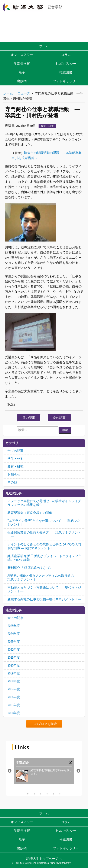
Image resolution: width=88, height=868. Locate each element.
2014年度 (14, 713)
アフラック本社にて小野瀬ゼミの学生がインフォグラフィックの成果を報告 (44, 503)
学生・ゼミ (15, 459)
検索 (65, 430)
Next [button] (78, 771)
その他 (12, 482)
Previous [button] (10, 771)
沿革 (22, 72)
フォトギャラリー (66, 81)
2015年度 (14, 705)
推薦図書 (66, 72)
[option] (44, 771)
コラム (66, 55)
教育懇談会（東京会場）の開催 (30, 513)
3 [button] (41, 794)
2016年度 (14, 697)
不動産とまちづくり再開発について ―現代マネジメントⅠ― (44, 589)
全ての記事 (15, 451)
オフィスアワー (22, 55)
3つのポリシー (66, 63)
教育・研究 (47, 126)
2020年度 (14, 665)
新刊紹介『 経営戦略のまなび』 (30, 568)
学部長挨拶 (22, 63)
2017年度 (14, 689)
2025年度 (14, 626)
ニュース (24, 93)
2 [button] (34, 794)
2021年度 (14, 657)
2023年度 (14, 642)
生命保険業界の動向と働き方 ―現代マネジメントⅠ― (44, 534)
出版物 (22, 81)
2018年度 (14, 681)
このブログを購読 (44, 724)
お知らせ (14, 474)
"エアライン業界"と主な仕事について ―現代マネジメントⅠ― (44, 523)
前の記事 (29, 418)
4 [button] (47, 794)
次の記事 (59, 418)
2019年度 (14, 673)
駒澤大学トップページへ (44, 858)
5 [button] (53, 794)
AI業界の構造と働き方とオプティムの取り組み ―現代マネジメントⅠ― (44, 578)
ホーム (44, 46)
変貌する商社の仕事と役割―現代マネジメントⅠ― (44, 599)
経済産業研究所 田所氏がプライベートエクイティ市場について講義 (45, 558)
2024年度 (14, 634)
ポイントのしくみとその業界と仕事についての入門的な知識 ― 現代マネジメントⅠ (44, 546)
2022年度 (14, 650)
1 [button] (28, 794)
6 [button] (60, 794)
